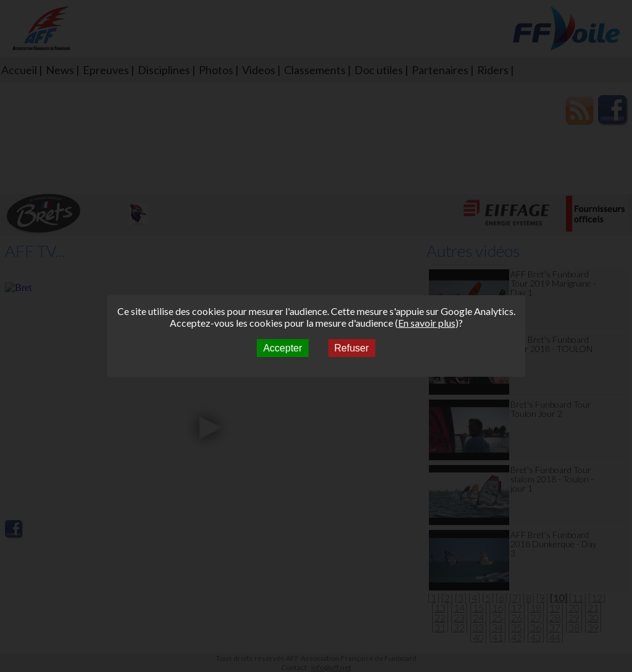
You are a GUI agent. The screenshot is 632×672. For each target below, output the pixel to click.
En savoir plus (427, 323)
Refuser (352, 348)
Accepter (282, 348)
